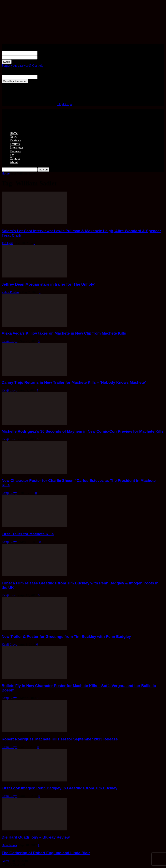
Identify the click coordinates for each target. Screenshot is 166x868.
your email (44, 77)
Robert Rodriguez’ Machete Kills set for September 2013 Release (60, 739)
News (13, 137)
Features (15, 151)
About (14, 162)
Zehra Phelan (10, 292)
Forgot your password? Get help (22, 66)
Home (14, 133)
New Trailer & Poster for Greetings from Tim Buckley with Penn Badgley (66, 637)
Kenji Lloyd (10, 341)
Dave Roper (9, 845)
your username (47, 53)
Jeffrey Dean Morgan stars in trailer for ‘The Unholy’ (48, 284)
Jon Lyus (7, 243)
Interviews (17, 148)
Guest (5, 861)
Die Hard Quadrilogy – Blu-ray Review (36, 837)
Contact (15, 159)
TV (12, 155)
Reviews (15, 140)
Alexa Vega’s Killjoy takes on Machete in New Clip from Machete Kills (64, 333)
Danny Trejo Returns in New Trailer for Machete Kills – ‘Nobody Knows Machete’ (74, 382)
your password (47, 57)
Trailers (15, 144)
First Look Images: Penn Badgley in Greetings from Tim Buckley (59, 788)
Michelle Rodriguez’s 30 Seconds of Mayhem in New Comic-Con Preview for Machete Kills (83, 431)
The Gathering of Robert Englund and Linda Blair (46, 853)
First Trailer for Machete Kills (28, 534)
